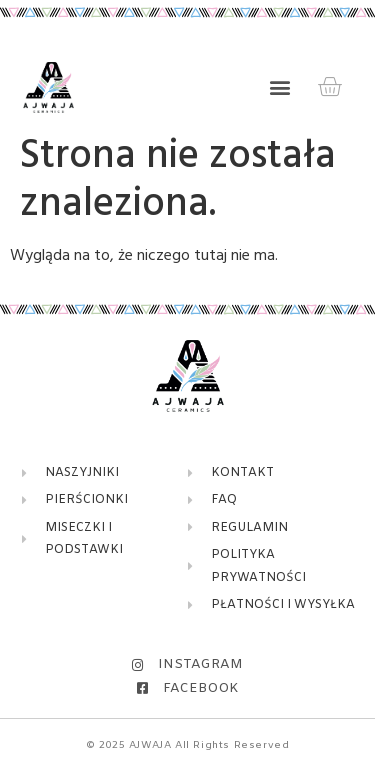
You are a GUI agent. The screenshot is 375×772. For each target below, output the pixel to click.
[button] (279, 87)
